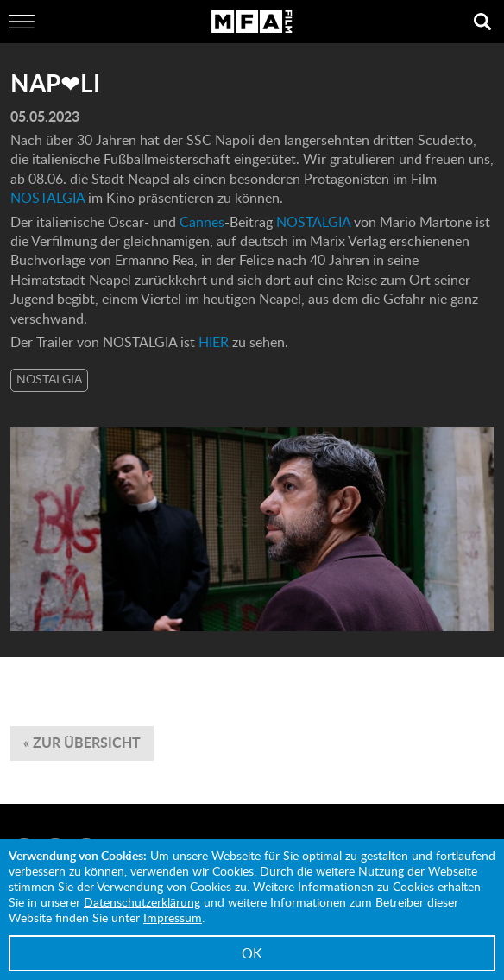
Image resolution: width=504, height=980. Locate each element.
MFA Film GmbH (252, 22)
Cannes (202, 222)
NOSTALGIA (49, 198)
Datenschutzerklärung (142, 902)
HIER (215, 342)
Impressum (173, 917)
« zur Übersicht (82, 742)
